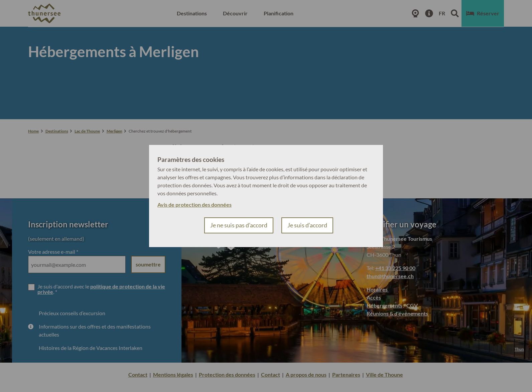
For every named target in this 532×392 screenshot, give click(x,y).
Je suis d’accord (307, 225)
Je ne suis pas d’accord (239, 225)
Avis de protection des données (194, 205)
